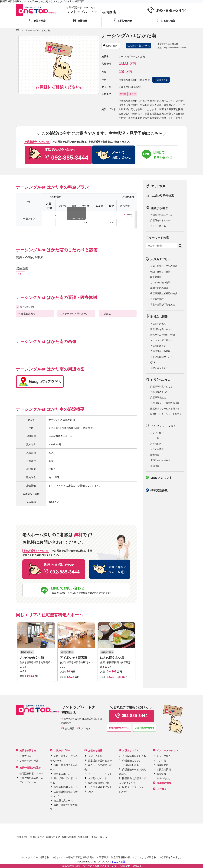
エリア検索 (158, 186)
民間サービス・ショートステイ (166, 414)
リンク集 (155, 438)
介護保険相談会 (158, 397)
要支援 (123, 94)
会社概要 (155, 466)
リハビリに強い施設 (160, 282)
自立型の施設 (157, 299)
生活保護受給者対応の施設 (164, 293)
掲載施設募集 (159, 490)
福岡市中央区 (53, 837)
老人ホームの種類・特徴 (163, 335)
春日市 (103, 837)
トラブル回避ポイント (161, 357)
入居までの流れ (158, 324)
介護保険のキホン (159, 392)
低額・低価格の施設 (160, 272)
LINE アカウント (161, 478)
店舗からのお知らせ (160, 460)
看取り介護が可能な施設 (163, 304)
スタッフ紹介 (157, 433)
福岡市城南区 (69, 837)
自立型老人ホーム (63, 800)
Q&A (153, 362)
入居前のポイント (159, 346)
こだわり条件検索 (163, 196)
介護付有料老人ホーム (161, 220)
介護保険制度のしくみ (161, 386)
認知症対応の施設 (159, 288)
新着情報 (155, 455)
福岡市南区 (84, 837)
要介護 (133, 94)
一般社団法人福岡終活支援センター (100, 866)
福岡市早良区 (37, 837)
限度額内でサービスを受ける (165, 409)
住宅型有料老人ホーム (161, 215)
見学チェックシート (160, 368)
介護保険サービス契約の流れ (165, 403)
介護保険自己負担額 (160, 351)
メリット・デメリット (161, 340)
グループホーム (158, 226)
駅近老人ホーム (62, 774)
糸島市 (95, 837)
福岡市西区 (23, 837)
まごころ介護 (118, 862)
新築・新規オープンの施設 (164, 266)
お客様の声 (156, 444)
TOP (18, 30)
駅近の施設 (156, 277)
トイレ (21, 274)
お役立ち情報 (157, 449)
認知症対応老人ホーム (66, 787)
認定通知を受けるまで (161, 329)
